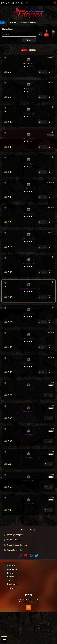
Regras (11, 577)
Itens (15, 3)
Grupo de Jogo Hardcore (15, 545)
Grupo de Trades (12, 540)
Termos (11, 588)
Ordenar (28, 40)
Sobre (10, 580)
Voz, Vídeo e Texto (13, 550)
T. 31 (24, 3)
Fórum (10, 573)
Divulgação (13, 584)
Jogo (5, 3)
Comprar (42, 72)
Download (12, 569)
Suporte (11, 566)
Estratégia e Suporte (14, 535)
